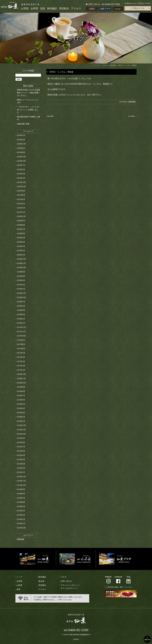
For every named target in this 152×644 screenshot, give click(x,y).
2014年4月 (21, 511)
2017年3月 (21, 361)
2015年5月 (21, 455)
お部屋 (25, 8)
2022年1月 (21, 178)
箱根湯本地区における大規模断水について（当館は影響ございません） (29, 93)
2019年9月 (21, 272)
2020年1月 (21, 255)
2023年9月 (21, 148)
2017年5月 (21, 353)
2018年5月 (21, 306)
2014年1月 (21, 523)
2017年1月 (21, 370)
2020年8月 (21, 225)
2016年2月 (21, 417)
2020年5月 (21, 238)
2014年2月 (21, 519)
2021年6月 (21, 195)
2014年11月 (21, 481)
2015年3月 (21, 464)
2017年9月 (21, 340)
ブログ (63, 577)
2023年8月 (21, 152)
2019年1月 (21, 289)
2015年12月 (21, 425)
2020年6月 (21, 233)
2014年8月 (21, 494)
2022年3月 (21, 174)
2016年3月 (21, 413)
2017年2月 (21, 366)
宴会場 (41, 581)
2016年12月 (21, 374)
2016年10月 (21, 383)
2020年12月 (21, 216)
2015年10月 (21, 434)
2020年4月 (21, 242)
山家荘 (92, 9)
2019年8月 (21, 276)
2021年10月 (21, 187)
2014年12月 (21, 477)
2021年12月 (21, 182)
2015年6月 (21, 451)
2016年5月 (21, 404)
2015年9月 (21, 438)
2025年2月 (21, 140)
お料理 (34, 8)
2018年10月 (21, 297)
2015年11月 (21, 430)
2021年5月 (21, 199)
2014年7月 (21, 498)
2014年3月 (21, 515)
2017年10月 (21, 336)
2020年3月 (21, 246)
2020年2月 (21, 250)
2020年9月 (21, 221)
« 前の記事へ (50, 116)
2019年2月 (21, 285)
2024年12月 (21, 144)
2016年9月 (21, 387)
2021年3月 (21, 208)
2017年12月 (21, 327)
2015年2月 (21, 468)
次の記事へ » (132, 116)
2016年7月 (21, 395)
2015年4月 (21, 459)
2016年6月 (21, 400)
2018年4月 (21, 310)
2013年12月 (21, 528)
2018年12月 (21, 293)
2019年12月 (21, 259)
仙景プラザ (105, 9)
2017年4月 (21, 357)
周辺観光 (64, 8)
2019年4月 (21, 280)
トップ (19, 577)
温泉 (43, 8)
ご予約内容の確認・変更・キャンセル (119, 587)
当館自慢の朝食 (23, 124)
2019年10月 (21, 268)
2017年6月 (21, 349)
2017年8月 (21, 344)
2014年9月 (21, 489)
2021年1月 (21, 212)
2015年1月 (21, 472)
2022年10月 (21, 161)
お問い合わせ (94, 4)
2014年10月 (21, 485)
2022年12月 (21, 157)
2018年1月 (21, 323)
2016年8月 (21, 391)
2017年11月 (21, 332)
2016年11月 (21, 378)
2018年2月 (21, 319)
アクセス (76, 8)
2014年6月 (21, 502)
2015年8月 (21, 442)
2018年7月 (21, 302)
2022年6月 (21, 169)
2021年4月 (21, 204)
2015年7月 (21, 447)
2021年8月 (21, 191)
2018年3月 (21, 314)
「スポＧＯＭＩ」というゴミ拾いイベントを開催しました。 (29, 110)
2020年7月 (21, 229)
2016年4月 (21, 408)
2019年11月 (21, 263)
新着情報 (132, 102)
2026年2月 (21, 135)
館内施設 (52, 8)
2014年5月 (21, 506)
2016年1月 (21, 421)
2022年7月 (21, 165)
